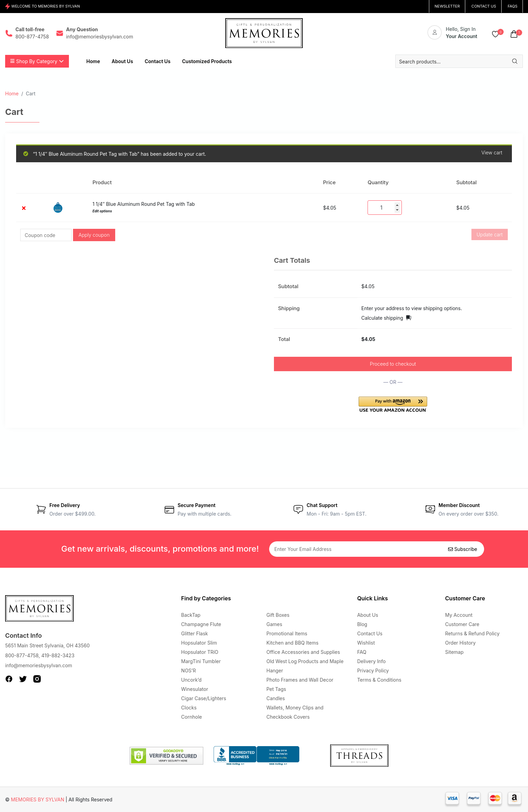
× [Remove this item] (24, 208)
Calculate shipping (382, 318)
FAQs (513, 6)
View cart (492, 153)
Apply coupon (94, 235)
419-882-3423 (58, 655)
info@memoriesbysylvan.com (39, 665)
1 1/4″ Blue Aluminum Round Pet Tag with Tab (144, 204)
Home (12, 93)
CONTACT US (484, 6)
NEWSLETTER (447, 6)
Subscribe (463, 549)
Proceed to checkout (393, 364)
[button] (393, 404)
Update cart (490, 234)
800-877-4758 (22, 655)
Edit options (102, 211)
